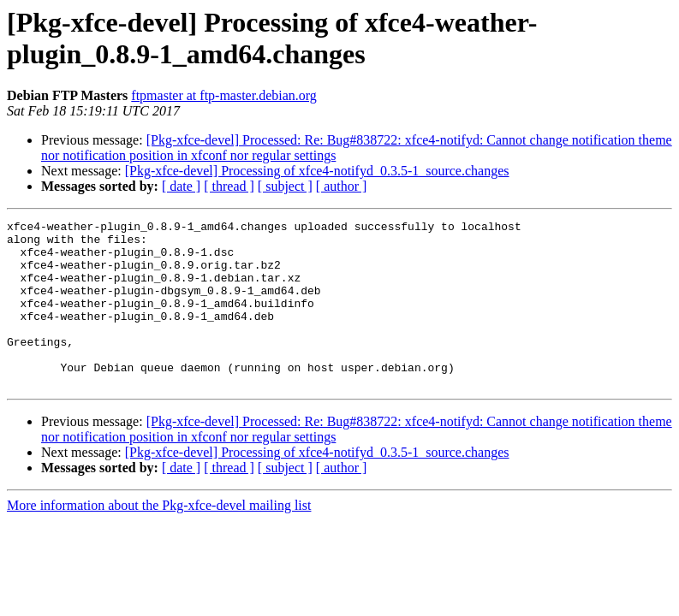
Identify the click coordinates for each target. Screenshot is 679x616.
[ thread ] (229, 186)
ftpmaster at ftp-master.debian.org (224, 95)
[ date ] (181, 186)
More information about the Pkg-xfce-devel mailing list (159, 539)
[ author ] (342, 186)
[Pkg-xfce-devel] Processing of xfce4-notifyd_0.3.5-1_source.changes (317, 171)
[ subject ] (285, 186)
